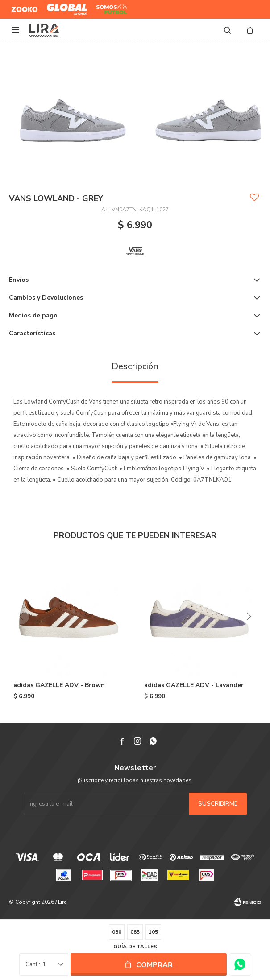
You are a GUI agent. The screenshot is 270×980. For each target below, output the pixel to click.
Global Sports (65, 6)
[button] (249, 616)
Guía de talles (135, 947)
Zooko (20, 6)
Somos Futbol (105, 9)
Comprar (154, 965)
